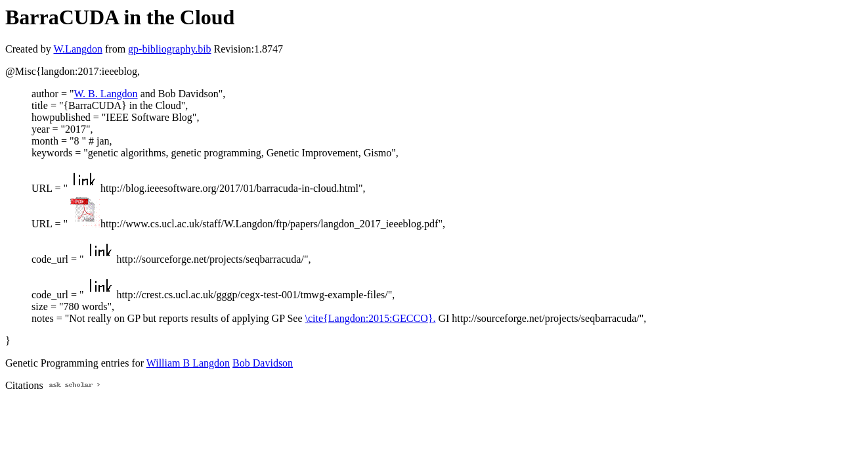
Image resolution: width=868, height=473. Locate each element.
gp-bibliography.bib (170, 49)
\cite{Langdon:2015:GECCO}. (371, 318)
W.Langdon (78, 49)
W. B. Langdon (105, 94)
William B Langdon (188, 363)
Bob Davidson (263, 363)
